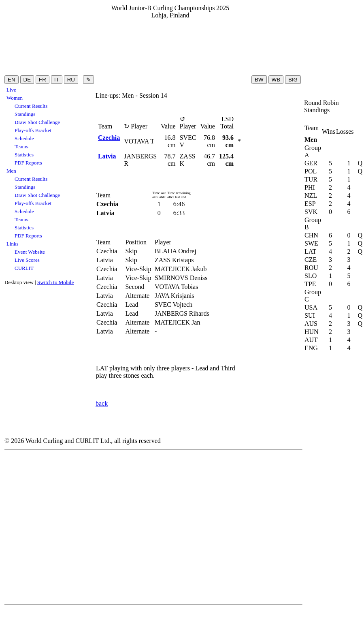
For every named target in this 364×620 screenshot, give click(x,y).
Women (15, 98)
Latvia (107, 156)
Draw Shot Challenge (37, 122)
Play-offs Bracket (33, 130)
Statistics (24, 155)
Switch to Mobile (55, 282)
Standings (25, 114)
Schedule (24, 138)
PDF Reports (28, 163)
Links (13, 244)
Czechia (109, 138)
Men (11, 171)
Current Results (31, 106)
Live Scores (27, 260)
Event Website (30, 252)
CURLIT (24, 268)
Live (11, 90)
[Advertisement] (170, 47)
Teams (21, 146)
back (102, 403)
